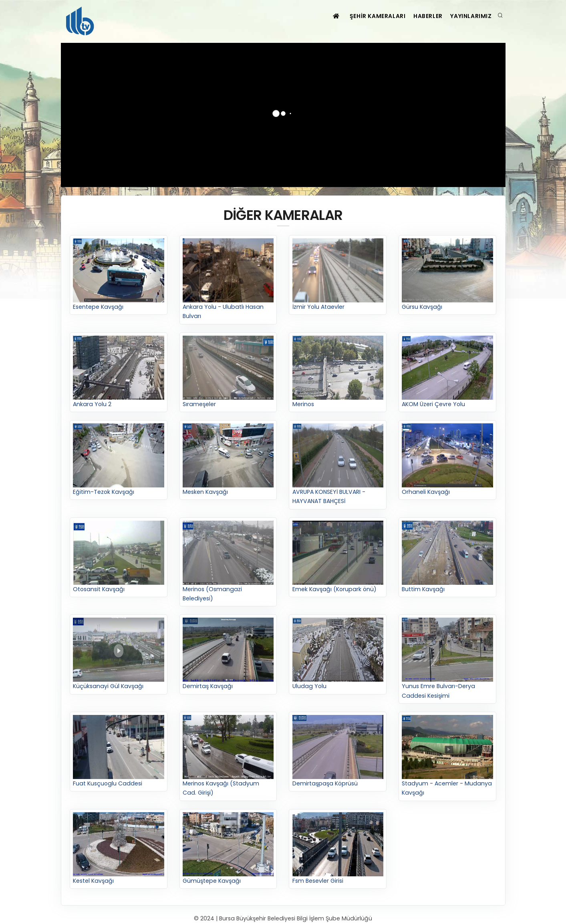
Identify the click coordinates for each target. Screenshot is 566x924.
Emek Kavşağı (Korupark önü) (338, 557)
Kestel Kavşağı (119, 849)
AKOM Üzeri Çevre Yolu (447, 372)
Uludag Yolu (338, 655)
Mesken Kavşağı (228, 460)
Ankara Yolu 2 (119, 372)
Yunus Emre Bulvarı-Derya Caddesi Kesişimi (447, 659)
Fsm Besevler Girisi (338, 849)
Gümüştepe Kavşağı (228, 849)
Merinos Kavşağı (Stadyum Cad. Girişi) (228, 757)
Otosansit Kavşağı (119, 557)
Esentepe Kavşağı (119, 275)
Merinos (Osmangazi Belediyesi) (228, 562)
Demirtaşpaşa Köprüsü (338, 752)
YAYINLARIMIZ (469, 16)
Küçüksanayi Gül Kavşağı (119, 655)
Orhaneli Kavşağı (447, 460)
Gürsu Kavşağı (447, 275)
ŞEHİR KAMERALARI (368, 16)
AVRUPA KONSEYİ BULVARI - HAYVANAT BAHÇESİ (338, 465)
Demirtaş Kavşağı (228, 655)
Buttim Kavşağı (447, 557)
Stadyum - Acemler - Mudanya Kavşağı (447, 757)
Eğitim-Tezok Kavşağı (119, 460)
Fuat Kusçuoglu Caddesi (119, 752)
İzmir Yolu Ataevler (338, 275)
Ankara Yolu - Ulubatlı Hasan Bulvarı (228, 280)
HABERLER (422, 16)
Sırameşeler (228, 372)
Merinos (338, 372)
